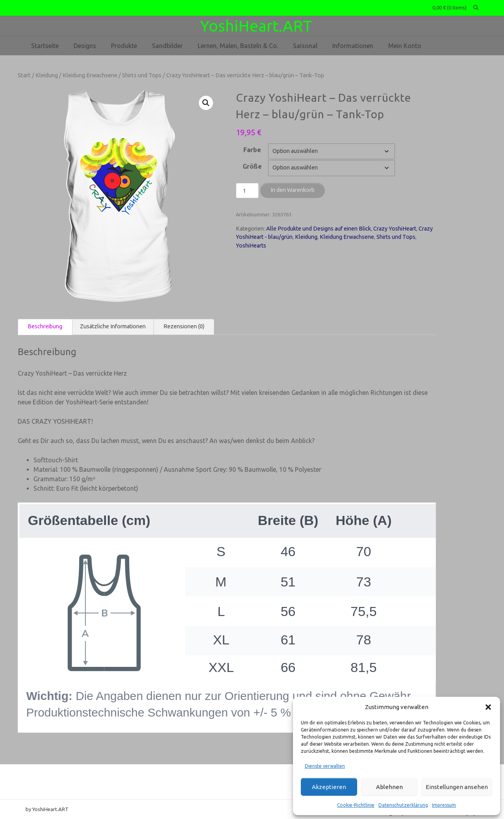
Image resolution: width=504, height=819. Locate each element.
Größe (252, 166)
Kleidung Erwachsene (90, 75)
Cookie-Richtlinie (356, 805)
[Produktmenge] (247, 191)
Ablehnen (389, 787)
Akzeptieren (329, 787)
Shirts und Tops (142, 75)
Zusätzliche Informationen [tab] (113, 326)
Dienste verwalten (325, 766)
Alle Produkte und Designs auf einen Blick (319, 229)
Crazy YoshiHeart (395, 229)
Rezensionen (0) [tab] (184, 326)
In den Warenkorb (293, 190)
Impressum (444, 805)
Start (24, 75)
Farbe (252, 150)
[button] (488, 707)
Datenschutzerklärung (403, 805)
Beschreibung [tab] (45, 326)
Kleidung (47, 75)
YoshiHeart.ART (256, 26)
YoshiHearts (251, 246)
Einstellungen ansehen (457, 787)
